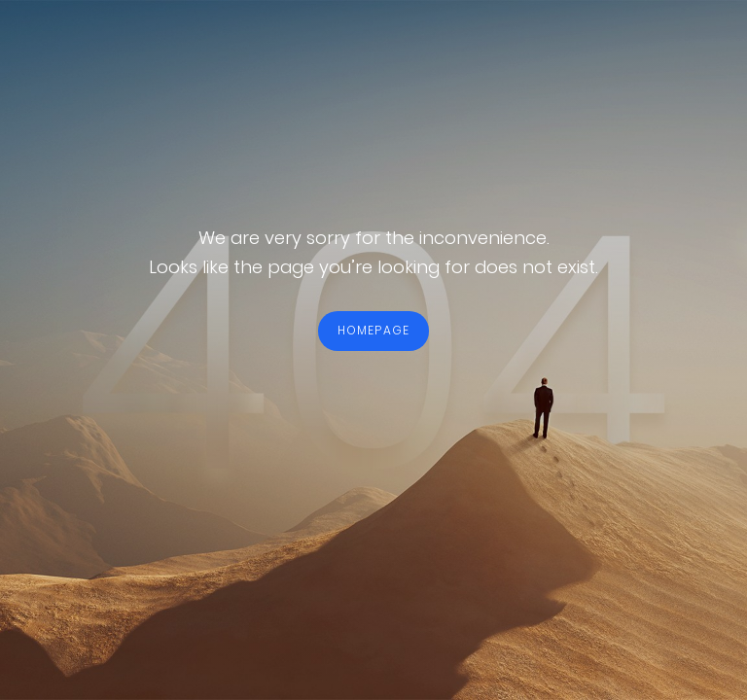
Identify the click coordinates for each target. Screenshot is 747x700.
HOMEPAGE (374, 330)
